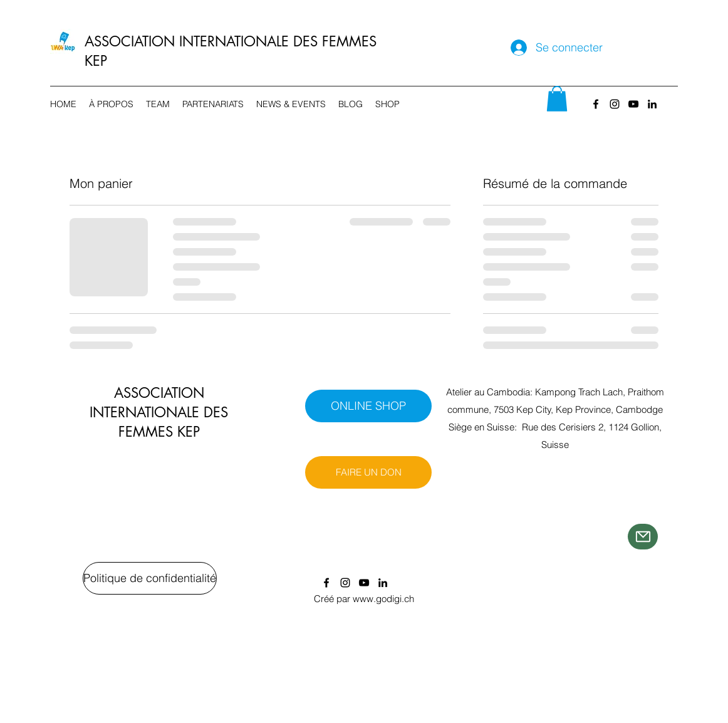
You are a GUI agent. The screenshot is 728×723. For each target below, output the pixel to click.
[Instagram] (615, 104)
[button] (557, 99)
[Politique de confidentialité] (150, 578)
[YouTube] (633, 104)
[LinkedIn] (652, 104)
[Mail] (643, 537)
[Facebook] (596, 104)
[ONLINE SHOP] (368, 406)
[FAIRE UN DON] (368, 472)
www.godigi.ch (383, 599)
